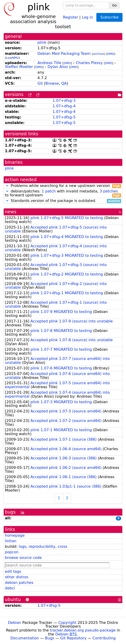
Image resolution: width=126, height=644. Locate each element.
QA (64, 83)
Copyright (67, 623)
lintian (11, 541)
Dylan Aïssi (58, 67)
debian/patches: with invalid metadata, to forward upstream (63, 193)
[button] (7, 186)
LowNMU (12, 58)
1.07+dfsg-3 (64, 101)
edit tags (13, 571)
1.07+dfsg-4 (64, 106)
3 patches (109, 191)
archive (98, 54)
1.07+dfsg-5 (64, 117)
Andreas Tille (49, 63)
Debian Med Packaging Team (64, 54)
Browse (52, 83)
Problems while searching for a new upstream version (63, 186)
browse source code (23, 558)
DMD (111, 54)
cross (62, 546)
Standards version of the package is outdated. (63, 201)
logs (23, 546)
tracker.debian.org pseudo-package (83, 630)
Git (40, 83)
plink (42, 42)
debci (10, 588)
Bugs (50, 638)
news (11, 212)
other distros (17, 577)
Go (115, 5)
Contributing (104, 638)
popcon (12, 552)
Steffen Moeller (19, 67)
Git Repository (73, 638)
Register (71, 17)
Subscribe (109, 17)
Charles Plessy (89, 63)
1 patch (49, 191)
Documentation (25, 638)
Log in (87, 17)
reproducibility (42, 546)
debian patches (19, 583)
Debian (15, 623)
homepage (15, 535)
